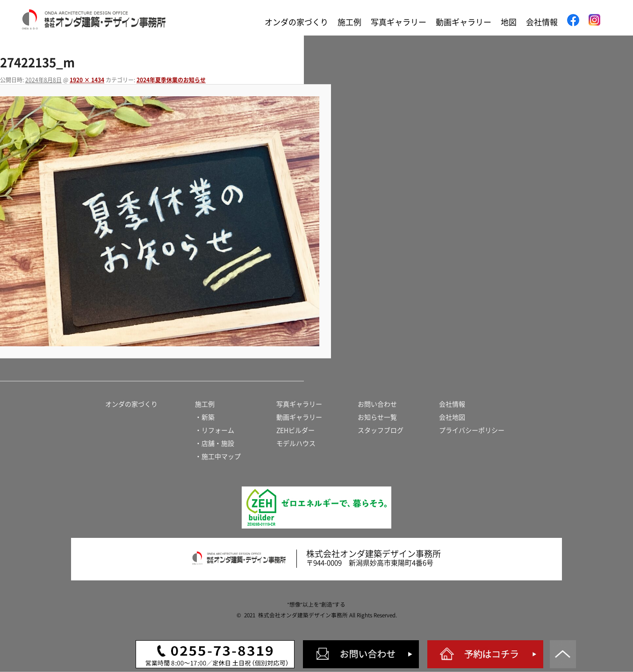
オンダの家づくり (296, 22)
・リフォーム (215, 430)
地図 (509, 22)
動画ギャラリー (464, 22)
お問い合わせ (377, 404)
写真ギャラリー (399, 22)
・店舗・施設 (215, 443)
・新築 (205, 417)
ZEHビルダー (295, 430)
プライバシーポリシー (472, 430)
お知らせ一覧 (377, 417)
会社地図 (452, 417)
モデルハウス (296, 443)
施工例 (349, 22)
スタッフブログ (381, 430)
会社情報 (542, 22)
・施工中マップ (218, 457)
